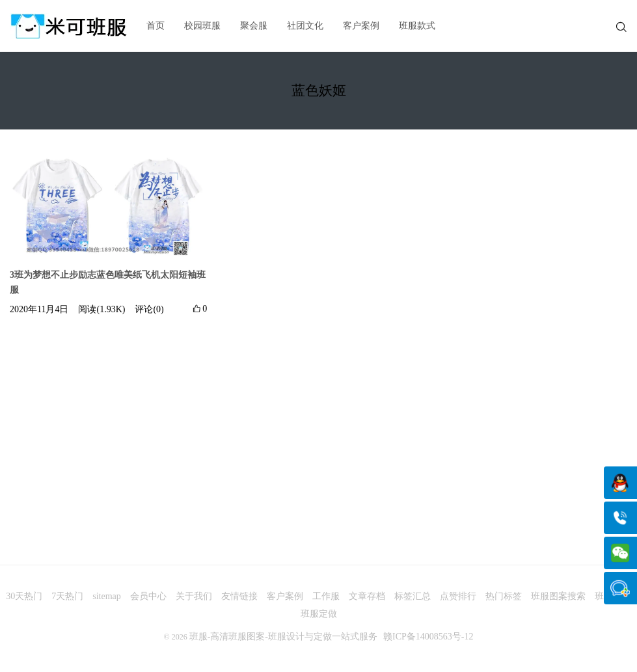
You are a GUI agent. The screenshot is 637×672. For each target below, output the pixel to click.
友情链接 (239, 596)
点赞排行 (458, 596)
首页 (156, 26)
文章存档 (367, 596)
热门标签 (504, 596)
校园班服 (202, 26)
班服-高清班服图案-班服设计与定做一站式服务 (283, 637)
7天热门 (67, 596)
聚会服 (254, 26)
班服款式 (417, 26)
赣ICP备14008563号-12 (428, 637)
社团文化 (305, 26)
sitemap (107, 596)
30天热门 (24, 596)
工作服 (326, 596)
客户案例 (361, 26)
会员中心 (148, 596)
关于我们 (194, 596)
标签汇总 (413, 596)
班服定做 (319, 614)
